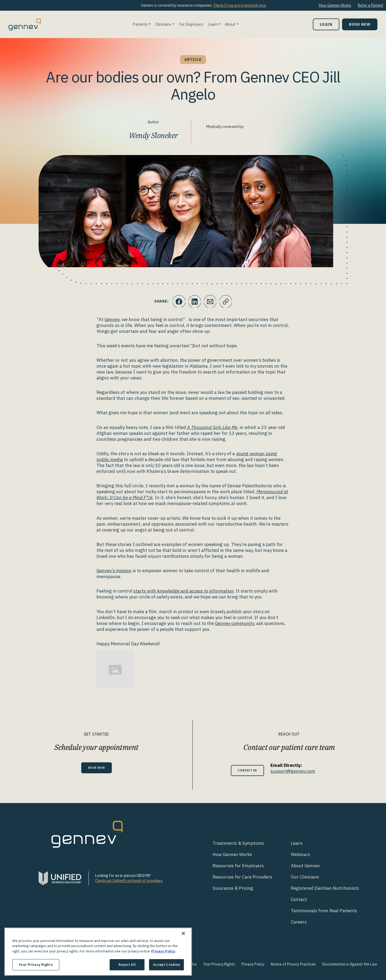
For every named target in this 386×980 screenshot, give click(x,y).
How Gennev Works (335, 5)
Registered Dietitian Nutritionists (325, 888)
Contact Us (248, 770)
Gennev (112, 319)
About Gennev (305, 866)
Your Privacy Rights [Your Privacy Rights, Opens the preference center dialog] (36, 965)
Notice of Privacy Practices (293, 964)
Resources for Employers (238, 866)
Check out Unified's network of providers (129, 881)
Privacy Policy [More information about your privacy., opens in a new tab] (163, 951)
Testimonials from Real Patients (324, 911)
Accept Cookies (167, 965)
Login (326, 24)
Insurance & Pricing (233, 888)
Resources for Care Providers (242, 877)
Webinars (300, 854)
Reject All (127, 965)
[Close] (183, 933)
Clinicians (163, 24)
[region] (98, 952)
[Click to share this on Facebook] (178, 301)
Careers (299, 922)
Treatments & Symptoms (238, 843)
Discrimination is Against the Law (350, 964)
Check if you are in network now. (240, 5)
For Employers (191, 24)
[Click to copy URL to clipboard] (227, 301)
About (230, 24)
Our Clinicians (305, 877)
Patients (140, 24)
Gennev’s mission (114, 571)
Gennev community (235, 623)
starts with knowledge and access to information (184, 591)
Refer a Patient (371, 5)
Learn (213, 24)
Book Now (360, 24)
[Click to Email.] (210, 301)
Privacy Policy (253, 964)
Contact (299, 899)
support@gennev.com (296, 771)
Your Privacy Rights (219, 964)
